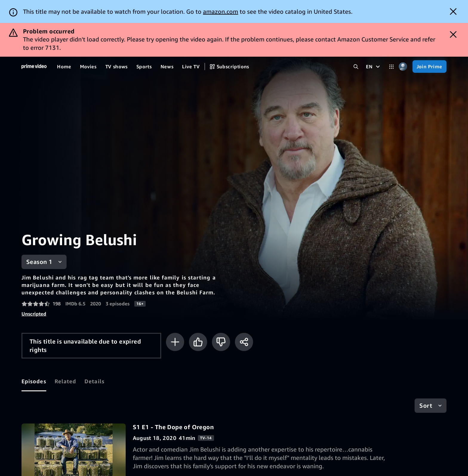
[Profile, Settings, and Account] (403, 67)
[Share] (244, 342)
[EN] (374, 67)
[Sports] (144, 67)
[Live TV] (191, 67)
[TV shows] (117, 67)
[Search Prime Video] (356, 67)
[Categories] (391, 67)
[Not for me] (221, 342)
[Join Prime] (429, 67)
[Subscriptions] (229, 67)
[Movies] (88, 67)
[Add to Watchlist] (175, 342)
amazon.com (221, 11)
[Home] (34, 67)
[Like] (198, 342)
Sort (426, 405)
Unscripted (34, 314)
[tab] (34, 381)
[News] (167, 67)
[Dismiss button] (453, 11)
